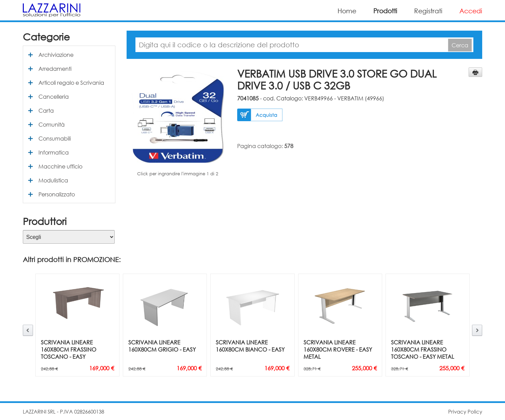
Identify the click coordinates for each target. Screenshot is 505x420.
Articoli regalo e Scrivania (71, 83)
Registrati (428, 11)
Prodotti (385, 11)
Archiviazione (56, 55)
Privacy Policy (465, 411)
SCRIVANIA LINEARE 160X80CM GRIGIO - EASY (162, 346)
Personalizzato (57, 194)
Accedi (471, 11)
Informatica (54, 152)
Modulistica (53, 180)
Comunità (52, 124)
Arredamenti (55, 69)
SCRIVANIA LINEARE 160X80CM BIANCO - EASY (250, 346)
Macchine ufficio (60, 166)
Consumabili (55, 138)
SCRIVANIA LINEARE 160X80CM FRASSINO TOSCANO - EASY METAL (422, 349)
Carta (46, 110)
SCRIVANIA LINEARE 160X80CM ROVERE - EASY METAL (338, 349)
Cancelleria (54, 96)
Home (347, 11)
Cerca (460, 45)
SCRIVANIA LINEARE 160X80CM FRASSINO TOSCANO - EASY (69, 349)
